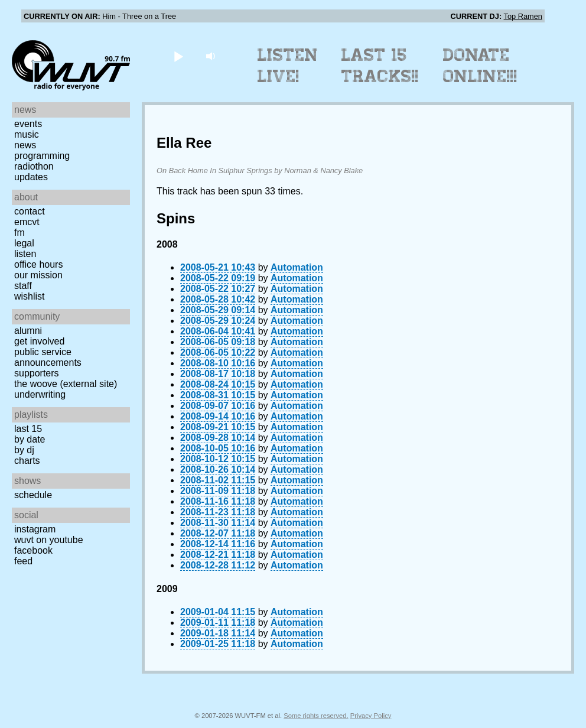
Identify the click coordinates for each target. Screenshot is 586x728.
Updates (31, 177)
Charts (27, 461)
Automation (297, 267)
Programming (42, 156)
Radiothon (34, 166)
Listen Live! (288, 66)
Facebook (33, 550)
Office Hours (38, 264)
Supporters (37, 373)
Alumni (28, 331)
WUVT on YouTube (49, 540)
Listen (25, 254)
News (25, 145)
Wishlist (30, 296)
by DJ (24, 450)
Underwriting (40, 394)
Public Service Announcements (48, 357)
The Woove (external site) (66, 384)
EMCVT (27, 222)
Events (28, 124)
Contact (30, 211)
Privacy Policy (371, 716)
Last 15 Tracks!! (380, 66)
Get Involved (39, 341)
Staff (23, 286)
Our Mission (38, 275)
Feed (23, 561)
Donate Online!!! (480, 66)
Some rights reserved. (316, 716)
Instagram (35, 529)
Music (27, 134)
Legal (24, 243)
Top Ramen (523, 16)
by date (30, 439)
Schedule (33, 495)
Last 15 (28, 429)
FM (19, 233)
